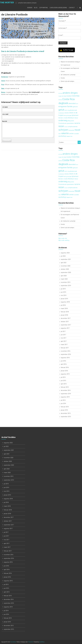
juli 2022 (63, 256)
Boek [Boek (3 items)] (65, 96)
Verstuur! (7, 140)
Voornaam (62, 21)
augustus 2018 (65, 302)
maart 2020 (64, 279)
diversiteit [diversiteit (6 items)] (72, 103)
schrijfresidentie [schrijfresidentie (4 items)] (73, 127)
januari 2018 (64, 315)
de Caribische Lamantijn (68, 75)
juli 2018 (63, 305)
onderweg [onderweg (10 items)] (63, 120)
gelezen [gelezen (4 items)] (75, 107)
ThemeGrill (31, 642)
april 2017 (64, 341)
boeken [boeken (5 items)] (69, 96)
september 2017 (66, 325)
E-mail (61, 35)
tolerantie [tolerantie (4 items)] (71, 130)
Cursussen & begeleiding (58, 8)
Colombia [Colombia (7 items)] (76, 96)
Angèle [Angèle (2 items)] (60, 96)
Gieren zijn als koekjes (67, 81)
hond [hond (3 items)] (66, 110)
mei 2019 (63, 295)
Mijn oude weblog (64, 240)
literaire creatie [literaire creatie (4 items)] (63, 118)
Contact (72, 8)
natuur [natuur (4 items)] (76, 118)
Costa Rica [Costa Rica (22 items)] (68, 99)
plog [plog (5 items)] (69, 121)
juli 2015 (63, 377)
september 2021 (66, 259)
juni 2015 (63, 381)
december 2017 (66, 318)
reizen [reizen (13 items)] (61, 126)
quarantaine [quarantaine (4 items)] (70, 123)
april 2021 (64, 263)
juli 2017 (63, 331)
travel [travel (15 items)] (77, 130)
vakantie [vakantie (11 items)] (65, 133)
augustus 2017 (65, 328)
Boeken (30, 8)
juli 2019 (63, 289)
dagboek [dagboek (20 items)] (63, 103)
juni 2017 (63, 335)
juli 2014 (63, 400)
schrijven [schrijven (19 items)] (63, 130)
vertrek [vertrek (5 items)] (71, 133)
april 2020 (64, 276)
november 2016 (65, 351)
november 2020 (65, 266)
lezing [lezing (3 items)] (65, 115)
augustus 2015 (65, 374)
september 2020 (66, 272)
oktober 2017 (65, 322)
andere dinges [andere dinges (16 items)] (70, 93)
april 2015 (64, 384)
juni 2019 (63, 292)
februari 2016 (65, 367)
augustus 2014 (65, 397)
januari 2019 (64, 299)
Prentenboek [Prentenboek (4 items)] (62, 123)
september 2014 (66, 394)
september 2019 (66, 286)
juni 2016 (63, 361)
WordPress (42, 642)
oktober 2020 (65, 269)
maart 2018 (64, 308)
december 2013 (66, 413)
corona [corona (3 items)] (60, 100)
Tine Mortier (13, 642)
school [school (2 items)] (66, 127)
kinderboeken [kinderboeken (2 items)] (61, 113)
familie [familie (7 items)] (70, 107)
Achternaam (63, 28)
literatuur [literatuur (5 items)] (71, 118)
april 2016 (64, 364)
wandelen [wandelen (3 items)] (76, 134)
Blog (36, 8)
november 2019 (65, 282)
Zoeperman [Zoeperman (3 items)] (69, 136)
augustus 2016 (65, 358)
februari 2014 (65, 407)
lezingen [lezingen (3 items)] (69, 115)
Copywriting (43, 8)
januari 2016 (64, 371)
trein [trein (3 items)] (60, 134)
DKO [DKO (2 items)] (77, 104)
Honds (63, 78)
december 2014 (66, 390)
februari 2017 (65, 348)
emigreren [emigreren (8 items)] (63, 106)
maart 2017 (64, 345)
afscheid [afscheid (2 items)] (60, 93)
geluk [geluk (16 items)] (61, 110)
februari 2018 (65, 312)
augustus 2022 (65, 253)
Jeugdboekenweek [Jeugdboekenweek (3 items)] (72, 110)
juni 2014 (63, 403)
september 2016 (66, 354)
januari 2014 (64, 410)
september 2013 (66, 417)
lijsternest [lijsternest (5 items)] (75, 115)
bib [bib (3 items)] (63, 96)
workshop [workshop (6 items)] (62, 136)
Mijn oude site (63, 238)
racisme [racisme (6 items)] (77, 123)
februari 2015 (65, 387)
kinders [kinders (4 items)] (67, 113)
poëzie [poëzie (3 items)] (72, 121)
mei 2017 (63, 338)
